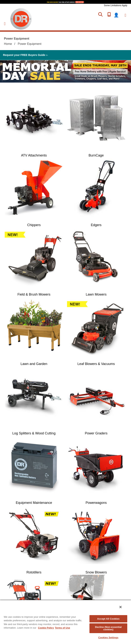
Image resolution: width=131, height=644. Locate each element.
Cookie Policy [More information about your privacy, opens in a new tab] (46, 628)
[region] (65, 622)
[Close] (121, 607)
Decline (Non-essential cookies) (108, 628)
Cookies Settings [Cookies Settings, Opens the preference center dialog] (108, 638)
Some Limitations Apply (116, 5)
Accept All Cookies (108, 619)
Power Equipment (30, 44)
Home (8, 44)
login (119, 15)
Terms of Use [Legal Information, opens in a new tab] (62, 628)
